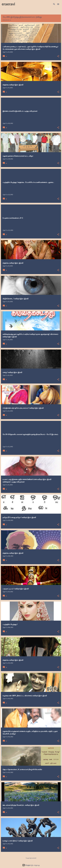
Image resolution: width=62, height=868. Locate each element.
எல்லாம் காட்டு (7, 20)
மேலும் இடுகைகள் (31, 858)
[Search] (54, 4)
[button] (58, 56)
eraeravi (8, 4)
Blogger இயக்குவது (31, 865)
